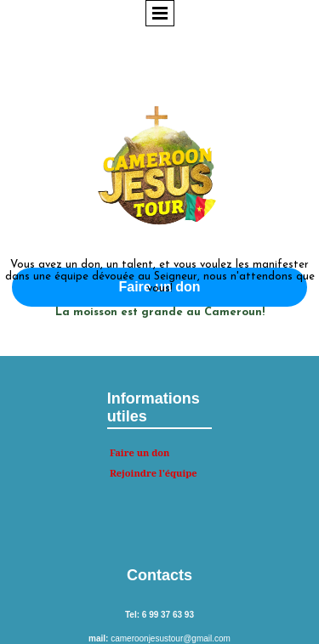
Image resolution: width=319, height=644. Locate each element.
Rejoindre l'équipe (154, 473)
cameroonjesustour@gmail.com (171, 638)
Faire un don (140, 452)
